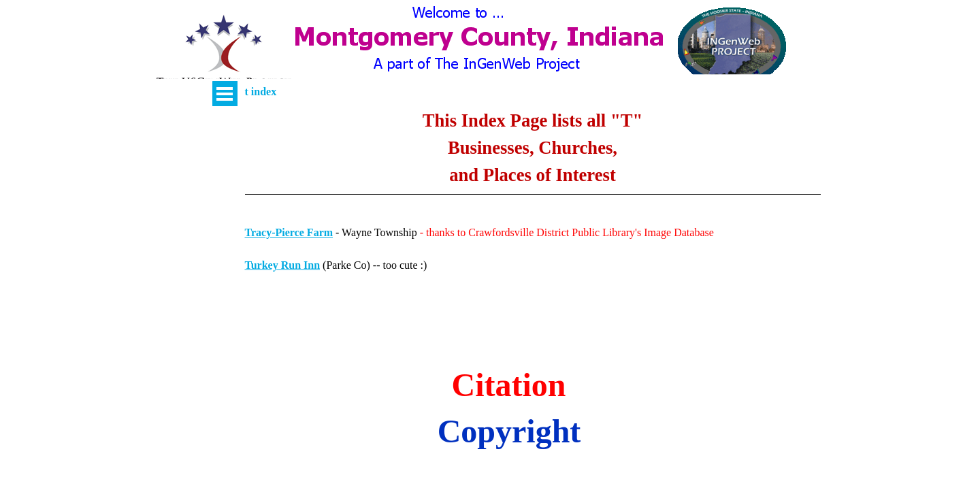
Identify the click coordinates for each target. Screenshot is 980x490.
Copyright (509, 431)
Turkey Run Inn (283, 265)
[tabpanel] (533, 162)
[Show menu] (225, 94)
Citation (509, 385)
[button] (224, 52)
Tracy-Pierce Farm (289, 232)
